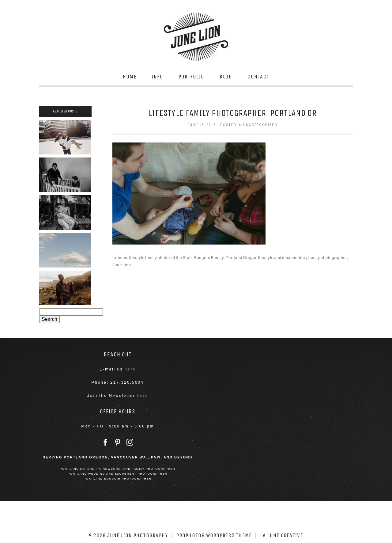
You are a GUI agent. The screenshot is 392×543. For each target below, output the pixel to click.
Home (130, 77)
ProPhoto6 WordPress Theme (214, 535)
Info (158, 77)
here (130, 369)
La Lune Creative (282, 535)
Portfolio (191, 77)
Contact (258, 77)
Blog (226, 77)
